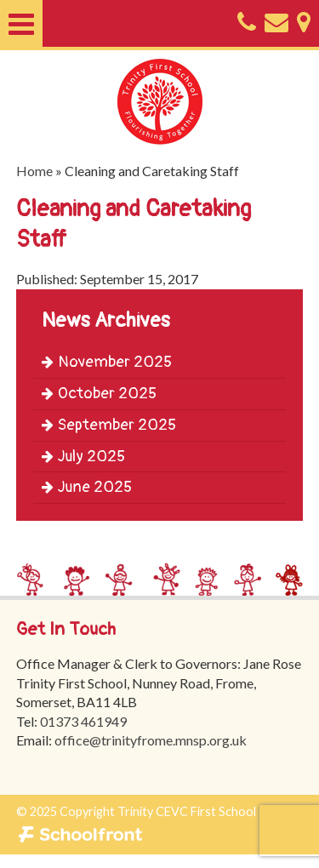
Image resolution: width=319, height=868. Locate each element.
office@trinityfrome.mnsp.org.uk (151, 740)
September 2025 (109, 425)
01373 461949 (83, 721)
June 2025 (87, 487)
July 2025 (83, 457)
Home (34, 171)
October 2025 (99, 394)
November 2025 (107, 362)
